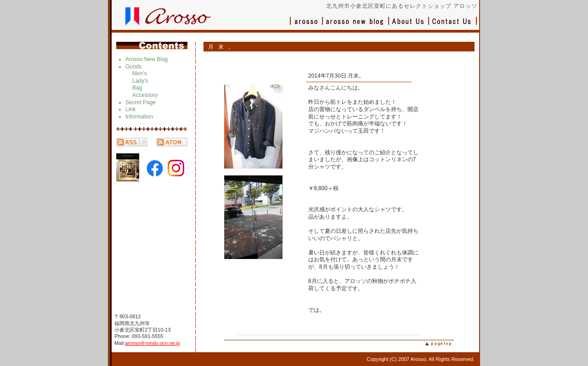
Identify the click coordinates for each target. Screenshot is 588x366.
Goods (133, 67)
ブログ (356, 25)
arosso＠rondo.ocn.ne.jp (153, 343)
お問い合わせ (453, 25)
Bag (137, 88)
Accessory (145, 95)
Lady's (140, 81)
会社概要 (409, 25)
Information (139, 117)
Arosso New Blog (147, 59)
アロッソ (306, 25)
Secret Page (141, 102)
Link (130, 109)
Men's (140, 73)
